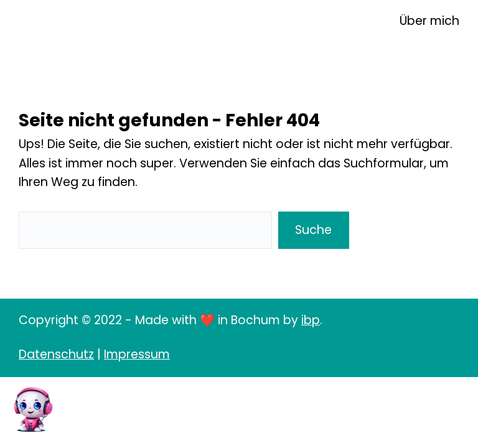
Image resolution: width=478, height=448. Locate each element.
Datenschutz (56, 354)
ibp (311, 320)
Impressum (137, 354)
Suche (313, 230)
